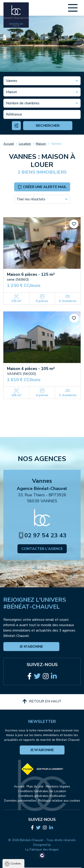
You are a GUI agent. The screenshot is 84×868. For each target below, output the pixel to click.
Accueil (9, 144)
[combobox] (42, 81)
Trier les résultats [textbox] (31, 199)
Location (25, 144)
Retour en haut (42, 701)
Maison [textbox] (11, 92)
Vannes (56, 144)
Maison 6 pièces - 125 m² (31, 274)
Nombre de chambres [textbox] (23, 103)
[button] (35, 568)
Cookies (16, 786)
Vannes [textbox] (12, 81)
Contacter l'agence (42, 549)
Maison (41, 144)
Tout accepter (42, 848)
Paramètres (42, 865)
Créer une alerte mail (42, 187)
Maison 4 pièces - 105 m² (31, 369)
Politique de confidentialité (26, 837)
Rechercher (48, 126)
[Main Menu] (73, 8)
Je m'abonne (31, 647)
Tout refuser (42, 856)
